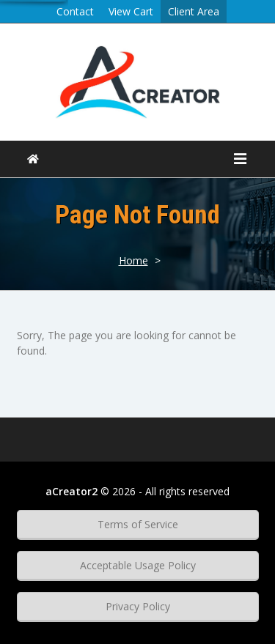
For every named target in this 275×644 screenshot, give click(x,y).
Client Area (194, 11)
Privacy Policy (138, 606)
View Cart (131, 11)
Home (133, 260)
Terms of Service (138, 524)
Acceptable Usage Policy (138, 565)
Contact (75, 11)
